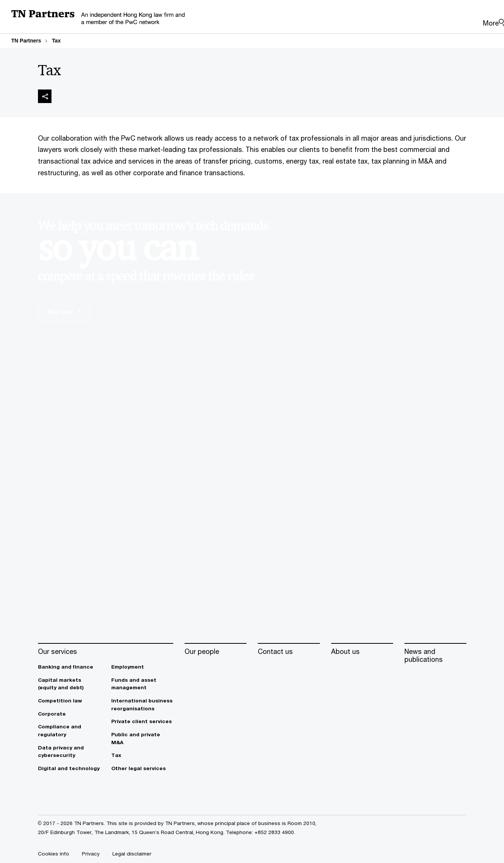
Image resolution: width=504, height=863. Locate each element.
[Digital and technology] (69, 768)
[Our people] (216, 652)
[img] (45, 96)
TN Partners (26, 41)
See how (64, 312)
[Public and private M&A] (142, 738)
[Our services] (106, 652)
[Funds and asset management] (142, 684)
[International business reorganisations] (142, 705)
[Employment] (142, 667)
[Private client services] (142, 721)
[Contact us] (289, 652)
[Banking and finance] (69, 667)
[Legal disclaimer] (132, 854)
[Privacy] (91, 854)
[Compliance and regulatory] (69, 730)
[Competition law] (69, 701)
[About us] (362, 652)
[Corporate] (69, 714)
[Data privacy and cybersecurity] (69, 752)
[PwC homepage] (244, 19)
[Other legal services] (142, 768)
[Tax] (142, 755)
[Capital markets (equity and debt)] (69, 684)
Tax (56, 41)
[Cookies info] (54, 854)
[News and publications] (435, 656)
